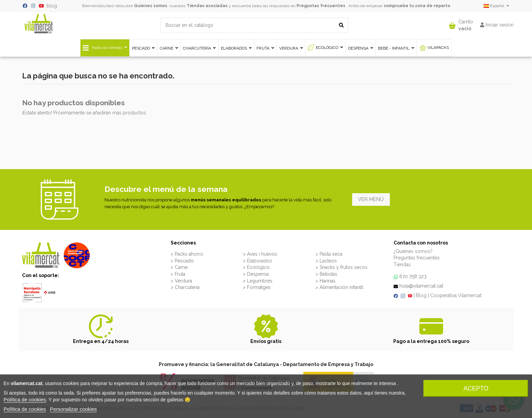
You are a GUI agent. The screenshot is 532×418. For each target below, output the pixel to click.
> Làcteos (326, 261)
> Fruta (178, 274)
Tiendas (402, 265)
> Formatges (257, 287)
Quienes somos (151, 6)
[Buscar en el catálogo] (341, 25)
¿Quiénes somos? (413, 251)
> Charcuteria (185, 287)
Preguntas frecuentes (321, 6)
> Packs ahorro (187, 254)
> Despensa (256, 274)
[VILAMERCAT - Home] (39, 23)
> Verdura (181, 281)
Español (497, 6)
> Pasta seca (329, 254)
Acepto (476, 388)
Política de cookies (25, 399)
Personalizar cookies (73, 409)
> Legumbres (258, 281)
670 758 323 (413, 276)
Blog (421, 295)
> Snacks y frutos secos (341, 267)
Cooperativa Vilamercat (456, 295)
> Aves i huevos (260, 254)
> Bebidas (326, 274)
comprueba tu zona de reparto (417, 6)
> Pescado (182, 261)
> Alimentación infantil (339, 287)
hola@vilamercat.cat (421, 286)
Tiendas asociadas (207, 6)
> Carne (179, 267)
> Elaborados (258, 261)
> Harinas (326, 281)
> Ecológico (256, 267)
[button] (461, 24)
